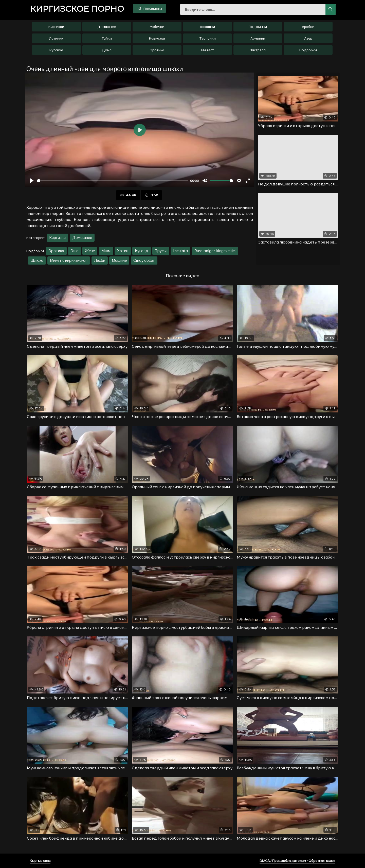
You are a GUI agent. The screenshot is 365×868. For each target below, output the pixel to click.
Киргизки (56, 27)
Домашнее (107, 27)
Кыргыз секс (40, 861)
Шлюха (37, 260)
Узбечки (157, 27)
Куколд (142, 251)
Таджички (258, 27)
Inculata (180, 251)
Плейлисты (149, 8)
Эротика (157, 50)
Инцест (207, 50)
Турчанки (207, 38)
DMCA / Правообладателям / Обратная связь (297, 861)
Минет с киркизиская (69, 260)
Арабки (308, 27)
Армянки (258, 38)
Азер (308, 38)
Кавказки (157, 38)
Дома (107, 50)
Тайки (107, 38)
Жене (90, 251)
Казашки (207, 27)
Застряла (258, 50)
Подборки (308, 50)
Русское (56, 50)
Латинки (56, 38)
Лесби (100, 260)
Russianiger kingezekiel (215, 251)
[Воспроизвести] (32, 181)
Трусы (161, 251)
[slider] (113, 181)
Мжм (106, 251)
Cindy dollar (144, 260)
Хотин (123, 251)
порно (77, 9)
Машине (119, 260)
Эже (75, 251)
